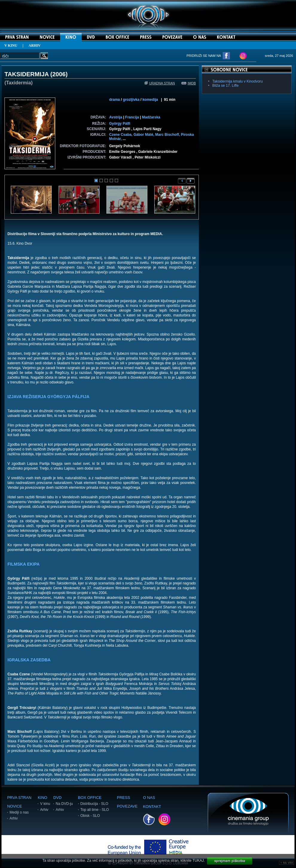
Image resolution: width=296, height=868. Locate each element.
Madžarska (151, 117)
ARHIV (35, 45)
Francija (132, 117)
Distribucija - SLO (94, 804)
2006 (59, 74)
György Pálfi (120, 124)
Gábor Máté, (144, 135)
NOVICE (15, 806)
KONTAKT (152, 807)
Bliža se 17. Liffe (225, 86)
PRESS (123, 798)
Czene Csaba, (121, 135)
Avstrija (116, 117)
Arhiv (14, 818)
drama (115, 100)
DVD (57, 798)
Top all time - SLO (95, 810)
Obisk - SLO (90, 816)
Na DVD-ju (64, 804)
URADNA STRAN (160, 83)
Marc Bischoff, (168, 135)
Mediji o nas (19, 812)
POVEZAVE (127, 806)
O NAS (149, 798)
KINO (42, 798)
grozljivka (131, 100)
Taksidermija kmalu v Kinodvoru (238, 81)
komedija (150, 100)
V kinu (45, 804)
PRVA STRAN (19, 798)
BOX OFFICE (90, 798)
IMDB (189, 83)
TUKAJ (198, 861)
